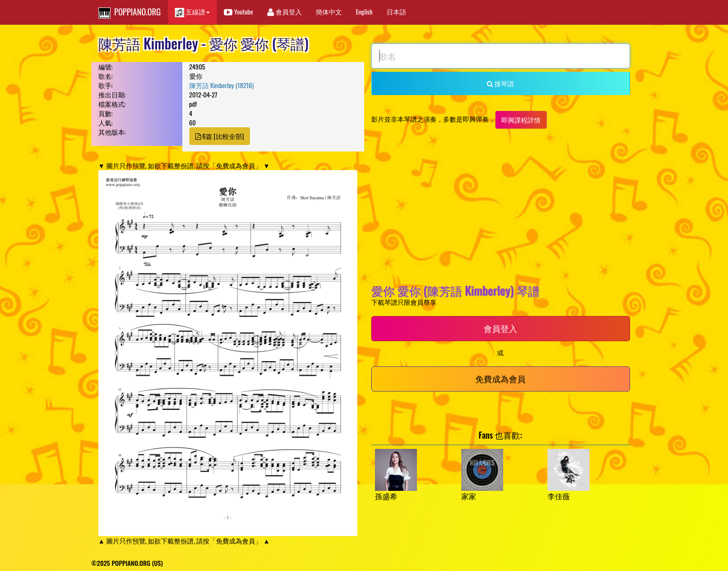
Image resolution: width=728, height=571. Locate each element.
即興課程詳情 (521, 120)
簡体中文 (329, 11)
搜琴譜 (500, 83)
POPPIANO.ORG (130, 12)
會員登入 (284, 11)
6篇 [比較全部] (220, 136)
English (364, 11)
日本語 (396, 11)
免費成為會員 (500, 378)
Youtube (239, 11)
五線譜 (192, 12)
